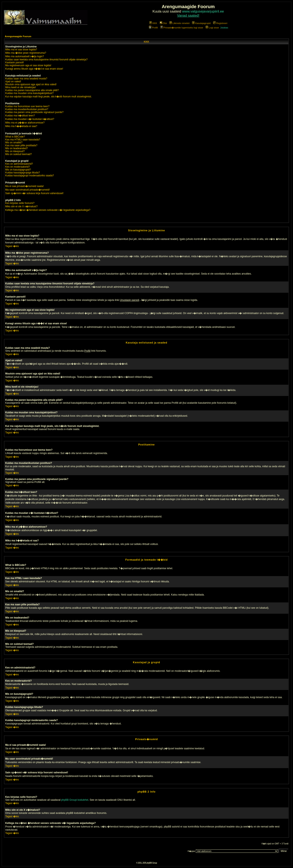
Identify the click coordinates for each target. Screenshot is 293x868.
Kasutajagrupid (201, 23)
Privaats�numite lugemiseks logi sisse (182, 28)
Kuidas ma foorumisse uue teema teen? (27, 106)
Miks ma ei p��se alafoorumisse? (25, 123)
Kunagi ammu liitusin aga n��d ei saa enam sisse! (34, 69)
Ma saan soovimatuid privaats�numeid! (27, 190)
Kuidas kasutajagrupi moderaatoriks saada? (30, 176)
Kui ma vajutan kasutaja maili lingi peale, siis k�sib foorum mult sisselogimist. (48, 97)
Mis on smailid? (14, 143)
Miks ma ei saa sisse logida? (21, 50)
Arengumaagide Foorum (18, 36)
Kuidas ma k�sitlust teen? (20, 116)
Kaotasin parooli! (14, 62)
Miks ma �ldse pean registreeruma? (26, 53)
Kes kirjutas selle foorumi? (20, 203)
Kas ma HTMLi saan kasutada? (23, 140)
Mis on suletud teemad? (18, 154)
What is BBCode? (15, 137)
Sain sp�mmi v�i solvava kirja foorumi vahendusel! (34, 193)
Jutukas (224, 28)
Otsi (163, 23)
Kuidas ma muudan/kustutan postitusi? (27, 109)
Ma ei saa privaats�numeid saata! (25, 186)
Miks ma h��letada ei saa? (21, 126)
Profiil (153, 28)
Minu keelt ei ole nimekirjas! (21, 87)
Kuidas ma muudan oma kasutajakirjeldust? (29, 93)
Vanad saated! (188, 16)
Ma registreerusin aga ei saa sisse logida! (28, 65)
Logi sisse (212, 28)
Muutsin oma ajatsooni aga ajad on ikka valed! (31, 84)
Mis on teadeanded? (17, 148)
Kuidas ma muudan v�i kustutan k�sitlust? (30, 119)
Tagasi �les (12, 246)
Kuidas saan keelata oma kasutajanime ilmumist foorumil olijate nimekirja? (46, 60)
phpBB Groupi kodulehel (75, 800)
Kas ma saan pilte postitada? (21, 145)
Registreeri (220, 23)
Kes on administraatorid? (19, 164)
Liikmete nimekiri (179, 23)
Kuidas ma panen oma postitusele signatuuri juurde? (34, 112)
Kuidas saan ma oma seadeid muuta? (26, 79)
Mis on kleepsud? (15, 151)
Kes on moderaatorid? (18, 167)
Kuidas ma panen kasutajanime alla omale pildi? (32, 90)
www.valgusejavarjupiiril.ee (203, 11)
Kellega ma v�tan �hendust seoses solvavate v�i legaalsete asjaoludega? (48, 210)
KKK (153, 23)
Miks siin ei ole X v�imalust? (21, 206)
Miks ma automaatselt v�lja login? (25, 56)
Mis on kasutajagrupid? (18, 170)
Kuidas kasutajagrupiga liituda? (23, 173)
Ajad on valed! (13, 81)
